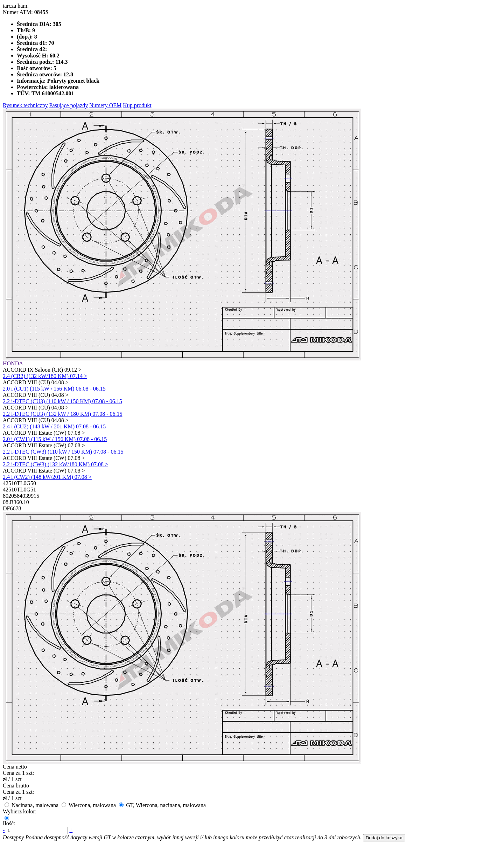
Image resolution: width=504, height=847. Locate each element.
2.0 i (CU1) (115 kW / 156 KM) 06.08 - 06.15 (54, 389)
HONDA (13, 363)
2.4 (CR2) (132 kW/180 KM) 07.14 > (45, 376)
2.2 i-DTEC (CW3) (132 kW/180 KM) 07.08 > (55, 464)
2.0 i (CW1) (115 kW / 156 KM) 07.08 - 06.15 (55, 439)
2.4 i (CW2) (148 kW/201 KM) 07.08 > (47, 477)
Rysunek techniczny (25, 105)
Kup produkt (137, 105)
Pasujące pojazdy (69, 105)
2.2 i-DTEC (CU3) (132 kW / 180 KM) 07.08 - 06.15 (62, 414)
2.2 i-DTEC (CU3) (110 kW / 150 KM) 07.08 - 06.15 (62, 401)
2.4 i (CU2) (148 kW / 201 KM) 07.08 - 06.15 (54, 426)
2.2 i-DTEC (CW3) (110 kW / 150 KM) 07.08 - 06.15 (63, 452)
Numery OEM (105, 105)
